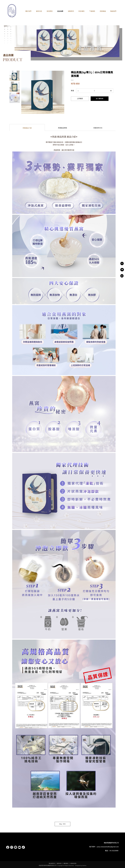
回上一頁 (63, 824)
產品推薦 (60, 11)
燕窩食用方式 (98, 128)
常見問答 (50, 11)
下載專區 (92, 11)
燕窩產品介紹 (27, 128)
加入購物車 (100, 99)
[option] (43, 92)
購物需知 (66, 863)
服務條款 (59, 863)
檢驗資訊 (71, 11)
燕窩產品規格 (62, 128)
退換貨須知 (73, 863)
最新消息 (39, 11)
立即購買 (80, 99)
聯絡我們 (113, 11)
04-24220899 (114, 851)
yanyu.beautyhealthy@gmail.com (108, 847)
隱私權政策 (52, 863)
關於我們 (28, 11)
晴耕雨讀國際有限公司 (111, 843)
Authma (84, 866)
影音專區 (82, 11)
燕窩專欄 (103, 11)
